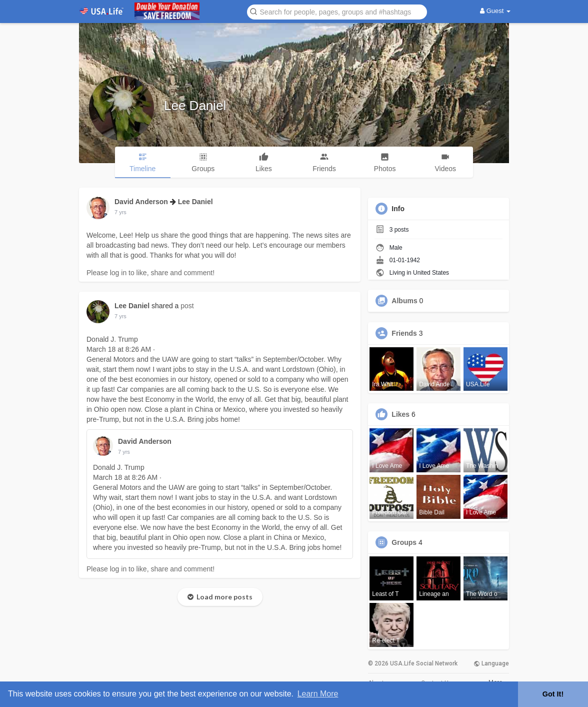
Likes (400, 414)
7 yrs (120, 212)
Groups (404, 542)
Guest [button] (495, 11)
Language (491, 663)
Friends (404, 333)
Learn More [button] (318, 694)
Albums (404, 301)
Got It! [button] (553, 694)
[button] (337, 11)
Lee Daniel (195, 106)
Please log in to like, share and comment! (150, 273)
